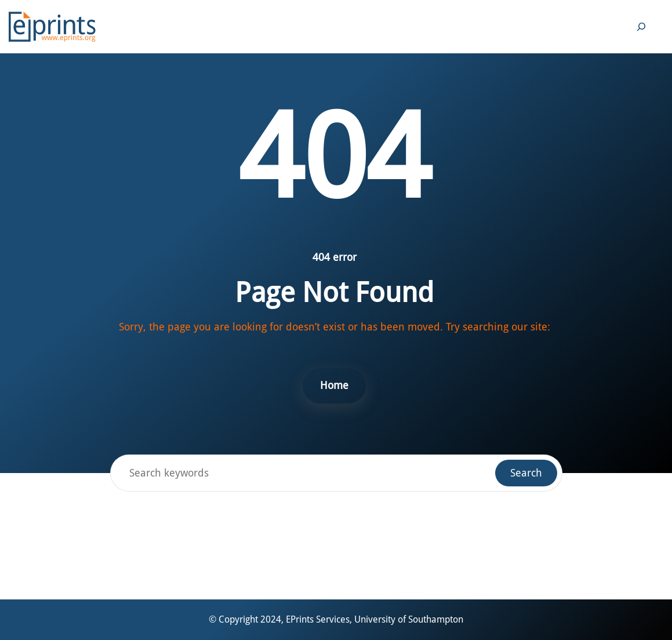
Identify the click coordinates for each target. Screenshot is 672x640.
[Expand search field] (641, 27)
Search (526, 473)
